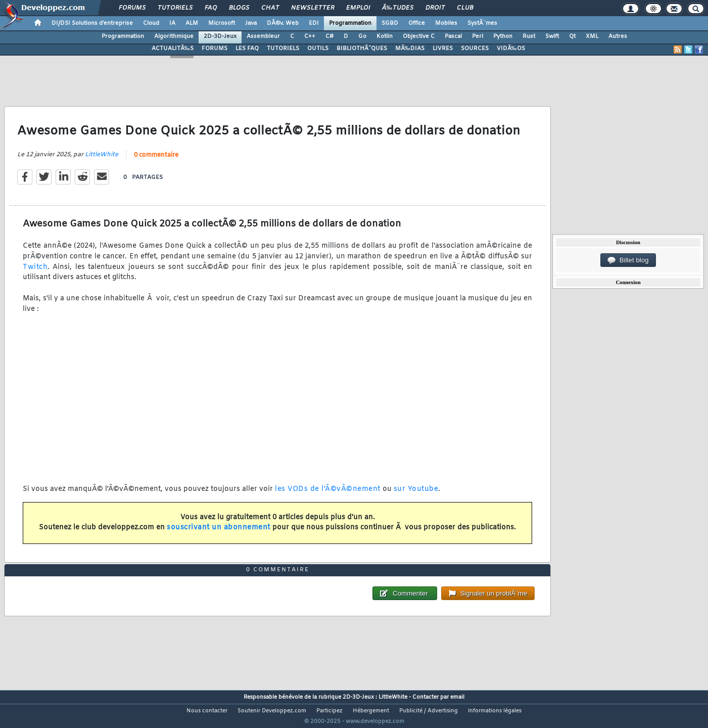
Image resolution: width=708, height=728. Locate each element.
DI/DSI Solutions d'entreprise (92, 23)
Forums (132, 8)
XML (592, 36)
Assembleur (263, 36)
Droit (435, 8)
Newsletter (313, 8)
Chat (270, 8)
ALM (192, 23)
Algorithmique (174, 36)
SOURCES (475, 49)
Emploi (358, 8)
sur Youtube (416, 496)
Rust (529, 36)
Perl (478, 36)
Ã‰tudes (398, 8)
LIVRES (443, 49)
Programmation (350, 23)
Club (465, 8)
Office (417, 23)
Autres (618, 36)
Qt (572, 36)
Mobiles (446, 23)
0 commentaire (156, 162)
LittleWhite (102, 161)
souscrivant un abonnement (219, 534)
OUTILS (318, 49)
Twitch (35, 273)
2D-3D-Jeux (220, 36)
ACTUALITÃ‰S (173, 49)
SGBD (390, 23)
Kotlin (385, 36)
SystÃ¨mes (482, 23)
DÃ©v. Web (283, 23)
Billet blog (628, 260)
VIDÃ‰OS (511, 49)
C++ (310, 36)
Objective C (419, 36)
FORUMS (215, 49)
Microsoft (222, 23)
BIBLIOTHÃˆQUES (362, 49)
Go (362, 36)
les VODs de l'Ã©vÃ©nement (328, 496)
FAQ (211, 8)
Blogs (239, 8)
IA (172, 23)
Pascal (453, 36)
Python (503, 36)
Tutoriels (175, 8)
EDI (314, 23)
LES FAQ (247, 49)
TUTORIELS (283, 49)
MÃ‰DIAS (410, 49)
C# (329, 36)
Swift (552, 36)
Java (251, 23)
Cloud (151, 23)
